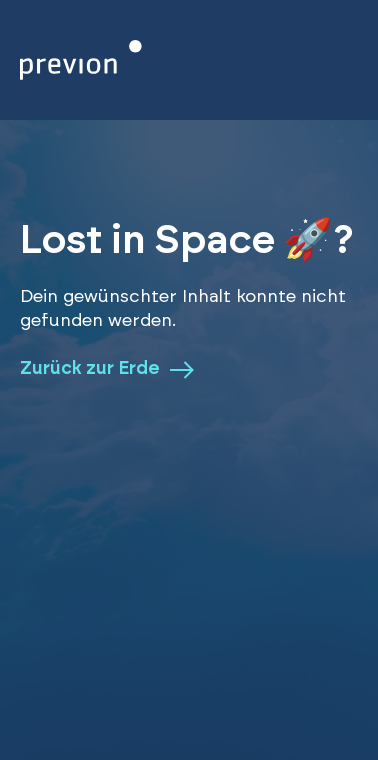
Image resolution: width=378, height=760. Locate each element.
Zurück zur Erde (107, 370)
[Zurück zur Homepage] (81, 60)
